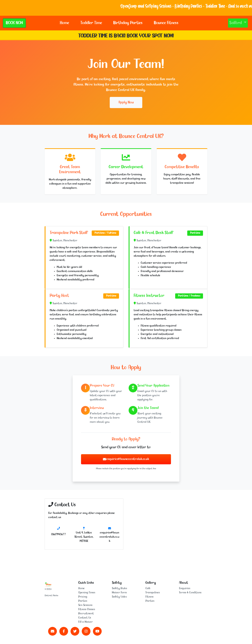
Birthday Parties (128, 23)
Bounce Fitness (166, 23)
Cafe (148, 588)
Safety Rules (119, 588)
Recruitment (86, 614)
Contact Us (85, 618)
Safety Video (119, 597)
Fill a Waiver (85, 622)
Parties (83, 601)
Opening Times (87, 593)
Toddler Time (91, 23)
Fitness (149, 597)
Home (64, 23)
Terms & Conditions (190, 593)
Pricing (83, 597)
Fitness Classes (87, 609)
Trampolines (153, 593)
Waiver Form (119, 593)
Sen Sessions (85, 605)
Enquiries (185, 588)
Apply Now (126, 102)
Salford (236, 23)
